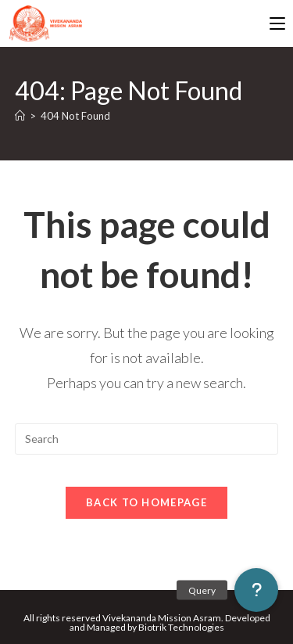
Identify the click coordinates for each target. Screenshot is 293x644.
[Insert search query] (147, 439)
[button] (256, 590)
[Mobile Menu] (277, 23)
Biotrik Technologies (181, 627)
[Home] (20, 116)
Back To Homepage (146, 502)
